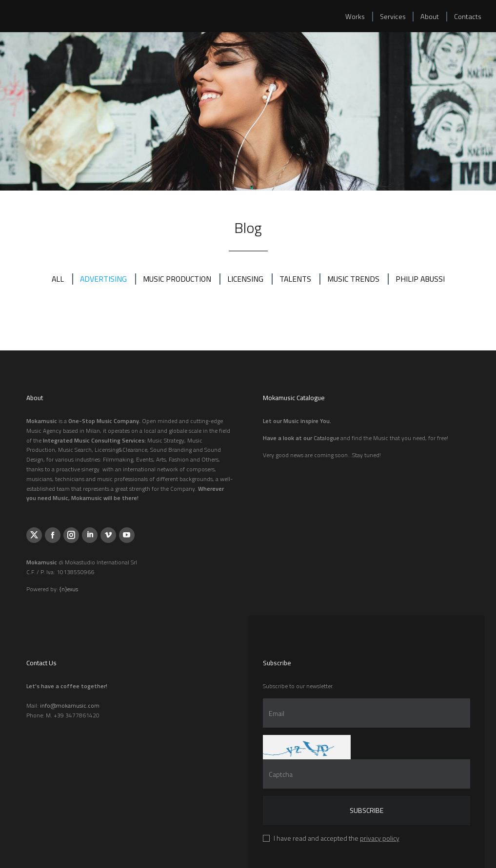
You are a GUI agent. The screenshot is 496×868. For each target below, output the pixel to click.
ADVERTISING (102, 279)
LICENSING (246, 279)
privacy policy (380, 838)
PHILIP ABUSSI (422, 279)
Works (353, 17)
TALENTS (296, 279)
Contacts (467, 17)
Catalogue (326, 438)
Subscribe (367, 810)
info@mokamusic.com (70, 705)
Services (391, 17)
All (56, 279)
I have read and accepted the (337, 838)
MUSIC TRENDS (355, 279)
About (429, 17)
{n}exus (69, 589)
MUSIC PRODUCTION (177, 279)
